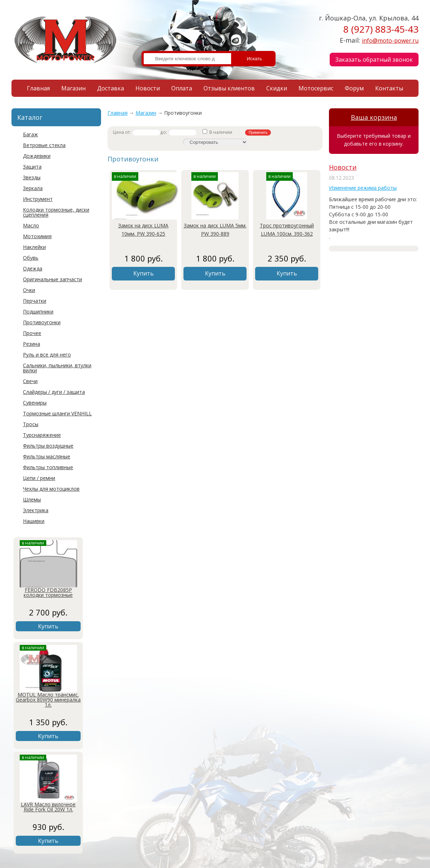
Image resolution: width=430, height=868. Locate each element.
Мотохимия (37, 236)
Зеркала (33, 188)
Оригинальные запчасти (52, 279)
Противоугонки (42, 322)
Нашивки (34, 521)
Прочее (32, 333)
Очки (29, 290)
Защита (32, 167)
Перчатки (35, 301)
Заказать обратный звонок (374, 60)
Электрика (36, 510)
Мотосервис (316, 88)
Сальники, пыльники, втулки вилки (57, 368)
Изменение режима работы (363, 188)
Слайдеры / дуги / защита (54, 392)
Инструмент (38, 199)
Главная (38, 88)
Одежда (33, 268)
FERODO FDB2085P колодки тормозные (48, 592)
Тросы (31, 424)
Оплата (182, 88)
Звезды (32, 177)
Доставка (111, 88)
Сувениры (35, 403)
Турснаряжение (42, 435)
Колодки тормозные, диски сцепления (56, 212)
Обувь (31, 258)
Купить (48, 626)
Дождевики (37, 156)
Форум (354, 88)
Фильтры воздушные (48, 446)
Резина (32, 344)
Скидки (277, 88)
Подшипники (38, 312)
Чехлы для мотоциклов (51, 489)
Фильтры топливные (48, 467)
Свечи (30, 381)
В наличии (218, 132)
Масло (31, 225)
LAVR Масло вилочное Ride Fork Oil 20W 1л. (48, 807)
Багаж (30, 134)
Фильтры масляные (47, 456)
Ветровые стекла (44, 145)
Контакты (389, 88)
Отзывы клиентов (229, 88)
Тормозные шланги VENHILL (57, 413)
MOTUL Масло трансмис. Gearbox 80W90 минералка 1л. (48, 700)
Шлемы (32, 499)
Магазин (73, 88)
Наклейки (34, 247)
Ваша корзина (374, 117)
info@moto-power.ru (390, 41)
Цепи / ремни (39, 478)
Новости (148, 88)
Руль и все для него (47, 355)
